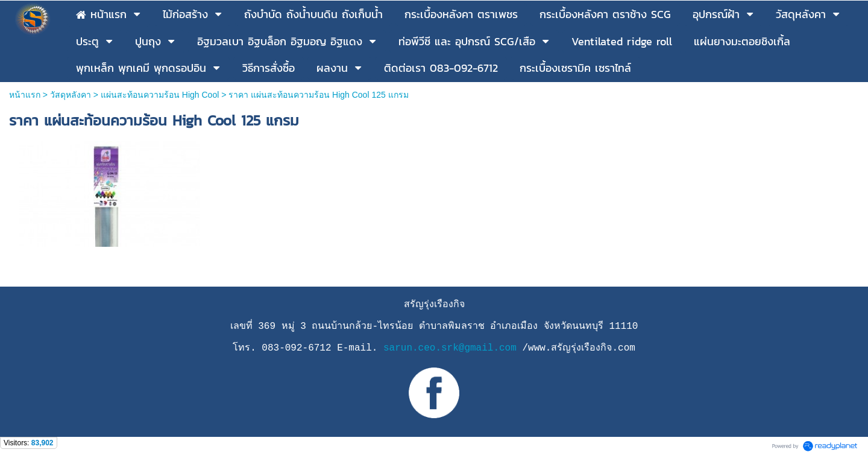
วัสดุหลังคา (71, 95)
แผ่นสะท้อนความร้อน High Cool (160, 95)
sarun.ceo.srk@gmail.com (450, 348)
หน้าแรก (25, 95)
